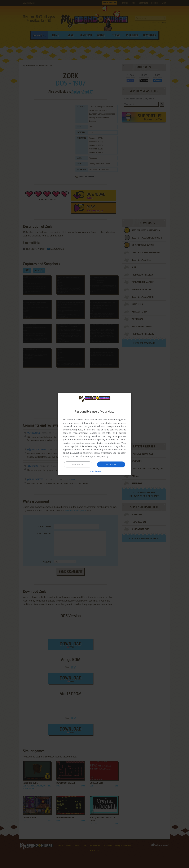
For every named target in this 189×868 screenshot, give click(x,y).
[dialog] (94, 434)
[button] (94, 471)
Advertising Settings (82, 453)
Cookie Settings (85, 456)
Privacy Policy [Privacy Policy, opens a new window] (101, 456)
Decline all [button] (78, 464)
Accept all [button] (111, 464)
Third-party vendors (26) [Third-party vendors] (92, 436)
